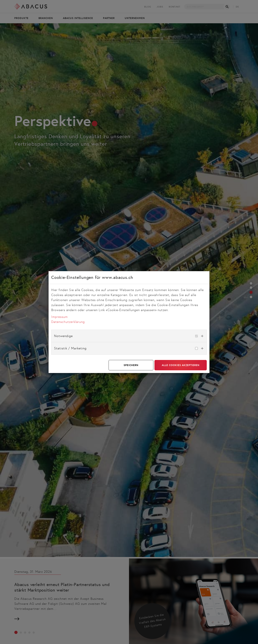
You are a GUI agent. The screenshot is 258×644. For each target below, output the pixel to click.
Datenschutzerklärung (68, 322)
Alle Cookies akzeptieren (181, 365)
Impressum (59, 317)
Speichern (131, 365)
